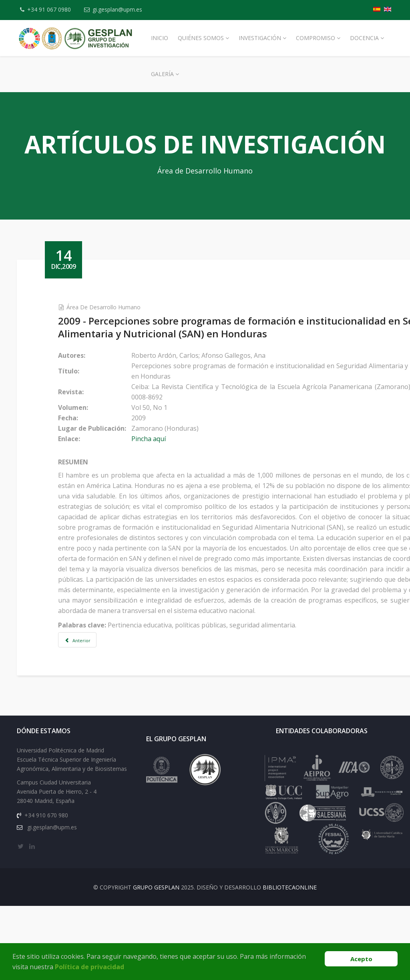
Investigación (260, 38)
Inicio (160, 38)
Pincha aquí (149, 439)
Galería (162, 74)
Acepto (361, 959)
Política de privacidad (89, 967)
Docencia (364, 38)
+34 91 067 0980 (49, 9)
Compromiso (316, 38)
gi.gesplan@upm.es (117, 9)
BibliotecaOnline (290, 887)
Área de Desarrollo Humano (104, 307)
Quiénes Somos (201, 38)
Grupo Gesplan (156, 887)
